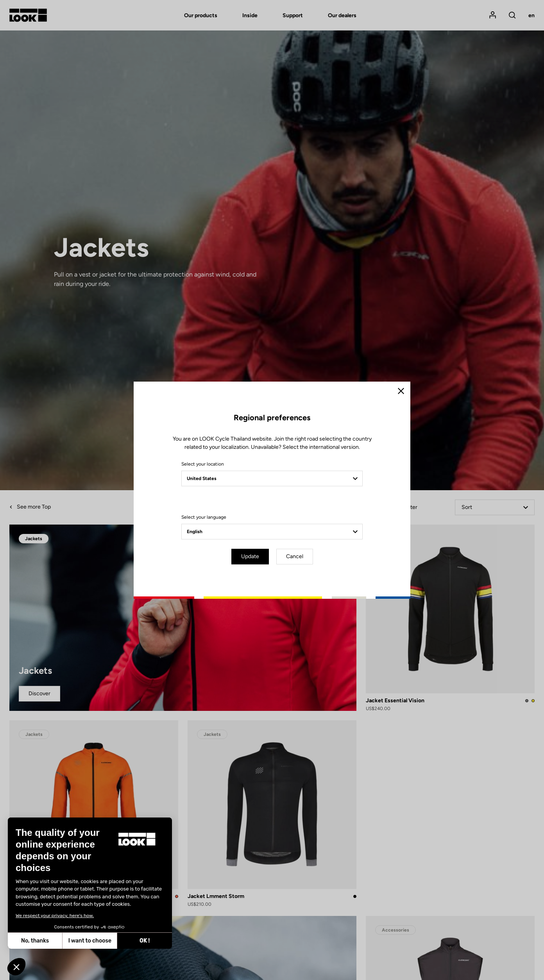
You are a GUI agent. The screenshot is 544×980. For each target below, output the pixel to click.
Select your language (204, 517)
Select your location (203, 464)
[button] (16, 967)
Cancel (295, 556)
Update (250, 556)
